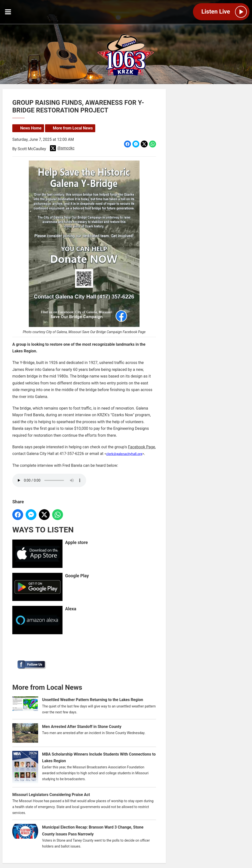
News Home (31, 128)
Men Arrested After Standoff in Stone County (82, 727)
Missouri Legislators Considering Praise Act (51, 795)
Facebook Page (142, 447)
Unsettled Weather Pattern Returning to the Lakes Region (93, 700)
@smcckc (62, 148)
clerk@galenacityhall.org (124, 454)
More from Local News (73, 128)
